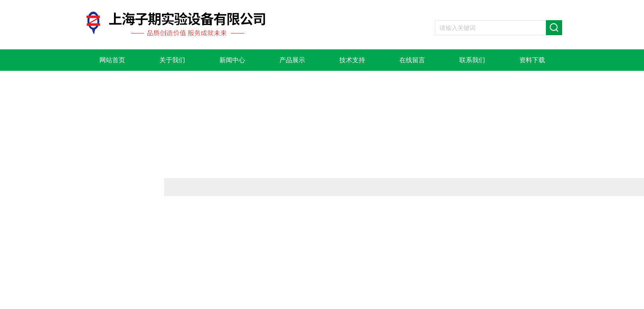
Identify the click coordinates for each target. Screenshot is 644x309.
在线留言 (412, 60)
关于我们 (172, 60)
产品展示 (292, 60)
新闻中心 (232, 60)
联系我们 (472, 60)
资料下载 (532, 60)
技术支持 (352, 60)
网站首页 (112, 60)
